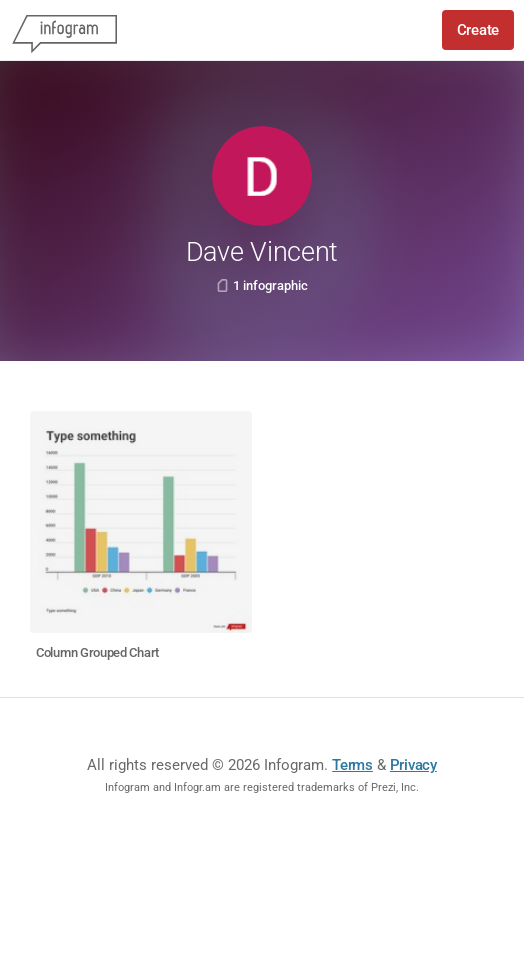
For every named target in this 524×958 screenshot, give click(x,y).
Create (478, 30)
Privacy (413, 765)
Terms (352, 765)
